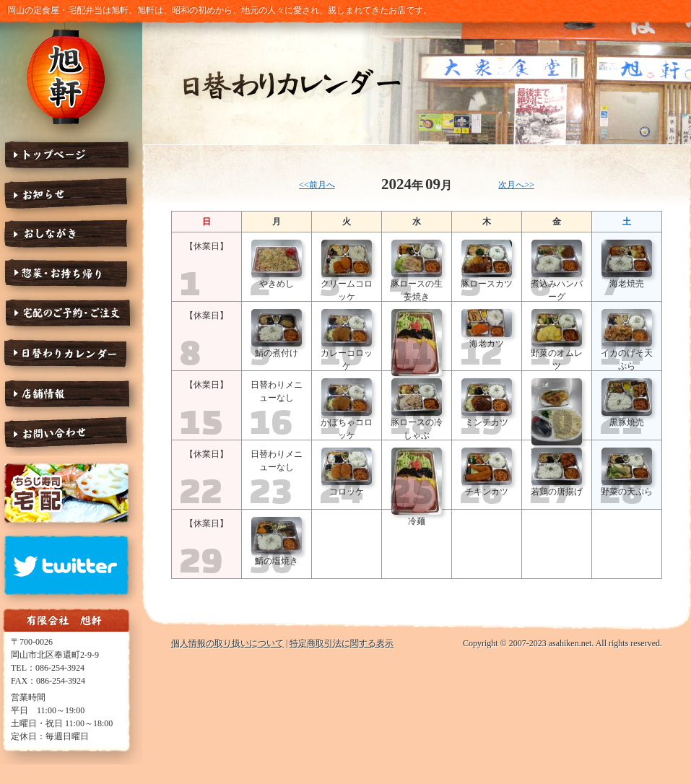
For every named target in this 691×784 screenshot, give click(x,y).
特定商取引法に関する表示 (342, 643)
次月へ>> (516, 185)
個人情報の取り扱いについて (227, 643)
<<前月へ (317, 185)
